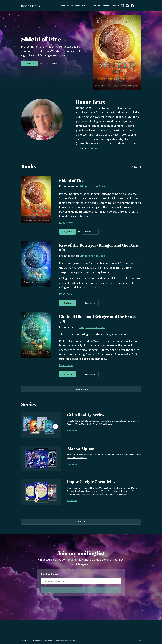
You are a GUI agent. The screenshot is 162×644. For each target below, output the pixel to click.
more (94, 148)
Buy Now (29, 63)
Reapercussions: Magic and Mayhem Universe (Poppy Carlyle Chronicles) (99, 488)
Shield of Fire (41, 39)
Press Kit (115, 6)
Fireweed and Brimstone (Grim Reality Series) (119, 421)
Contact (105, 6)
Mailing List (95, 6)
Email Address (50, 574)
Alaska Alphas (81, 448)
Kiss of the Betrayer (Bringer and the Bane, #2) (100, 247)
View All (136, 167)
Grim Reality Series (86, 415)
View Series (72, 430)
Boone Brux (31, 6)
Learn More (52, 63)
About (70, 6)
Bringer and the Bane (92, 186)
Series (85, 6)
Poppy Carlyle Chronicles (91, 482)
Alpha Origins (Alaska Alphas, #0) (108, 454)
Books (77, 6)
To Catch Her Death (76, 421)
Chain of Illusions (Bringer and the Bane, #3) (97, 319)
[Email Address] (81, 581)
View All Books (81, 389)
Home (62, 6)
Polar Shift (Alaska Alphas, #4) (80, 454)
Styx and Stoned (92, 421)
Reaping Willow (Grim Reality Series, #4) (84, 424)
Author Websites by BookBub (65, 641)
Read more (66, 223)
